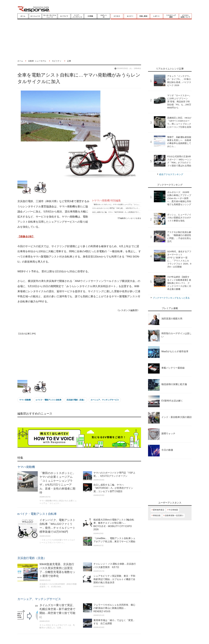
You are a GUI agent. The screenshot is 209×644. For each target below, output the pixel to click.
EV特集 (90, 16)
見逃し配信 (143, 16)
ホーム (23, 16)
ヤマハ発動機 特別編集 (107, 201)
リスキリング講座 (171, 16)
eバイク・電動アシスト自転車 (48, 400)
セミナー (130, 16)
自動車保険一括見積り (174, 515)
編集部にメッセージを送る (129, 218)
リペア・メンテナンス (77, 16)
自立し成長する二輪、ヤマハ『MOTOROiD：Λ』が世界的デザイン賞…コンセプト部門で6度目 (126, 212)
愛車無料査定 (159, 510)
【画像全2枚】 (26, 237)
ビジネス (117, 16)
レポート (156, 16)
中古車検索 (173, 510)
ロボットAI (104, 16)
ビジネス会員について (185, 16)
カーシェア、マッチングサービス (105, 400)
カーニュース (35, 16)
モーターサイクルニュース (50, 16)
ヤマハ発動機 (25, 400)
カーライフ (64, 16)
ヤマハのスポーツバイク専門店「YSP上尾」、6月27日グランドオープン (118, 208)
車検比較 (157, 515)
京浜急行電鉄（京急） (76, 400)
